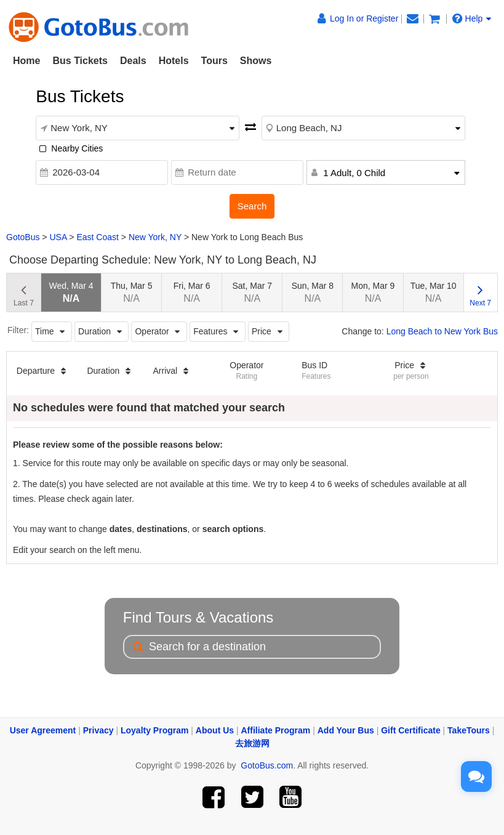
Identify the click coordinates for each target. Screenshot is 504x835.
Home (26, 61)
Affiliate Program (276, 730)
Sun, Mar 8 (313, 292)
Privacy (98, 730)
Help (472, 18)
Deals (133, 61)
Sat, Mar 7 (253, 292)
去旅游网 (252, 743)
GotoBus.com (267, 765)
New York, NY (155, 237)
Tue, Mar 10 (434, 292)
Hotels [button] (174, 61)
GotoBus (23, 237)
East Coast (97, 237)
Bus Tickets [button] (80, 61)
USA (58, 237)
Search (252, 206)
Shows (256, 61)
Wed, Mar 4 (71, 292)
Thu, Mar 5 (132, 292)
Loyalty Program (154, 730)
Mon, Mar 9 (373, 292)
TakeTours (469, 730)
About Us (215, 730)
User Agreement (43, 730)
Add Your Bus (346, 730)
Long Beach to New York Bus (442, 331)
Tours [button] (214, 61)
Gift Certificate (410, 730)
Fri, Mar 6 (192, 292)
